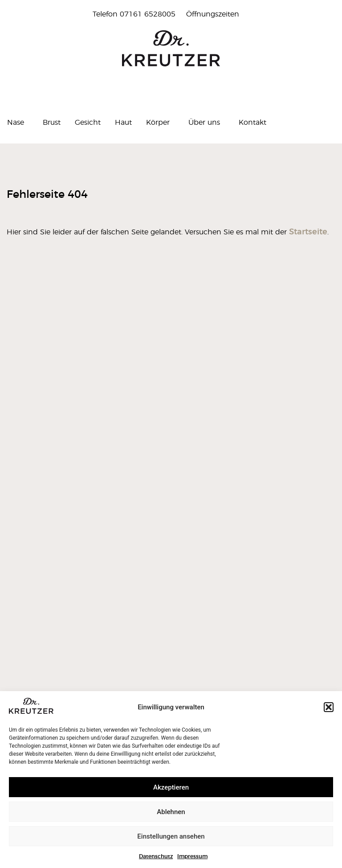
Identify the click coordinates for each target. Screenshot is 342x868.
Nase (18, 123)
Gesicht (88, 123)
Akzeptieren (171, 787)
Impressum (192, 856)
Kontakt (252, 123)
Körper (160, 123)
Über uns (206, 123)
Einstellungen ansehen (171, 836)
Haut (123, 123)
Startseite (308, 232)
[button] (329, 707)
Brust (52, 123)
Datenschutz (156, 856)
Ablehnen (171, 812)
